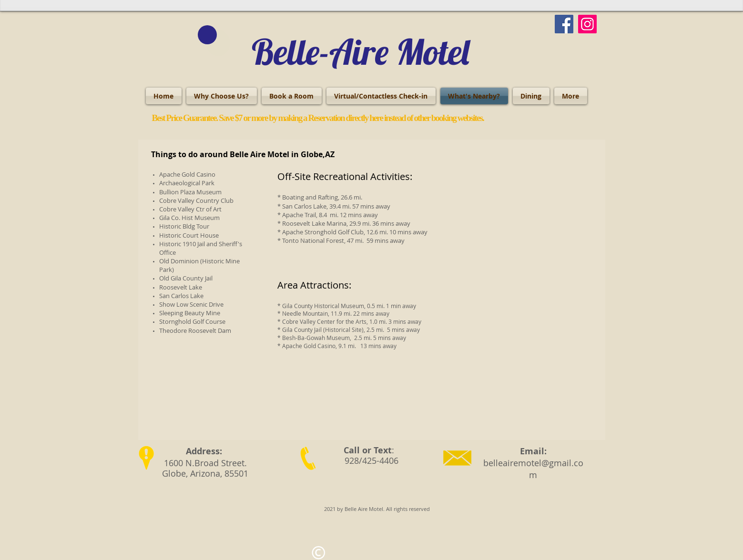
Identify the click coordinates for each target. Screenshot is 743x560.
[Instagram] (587, 24)
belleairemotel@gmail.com (533, 469)
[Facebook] (564, 24)
